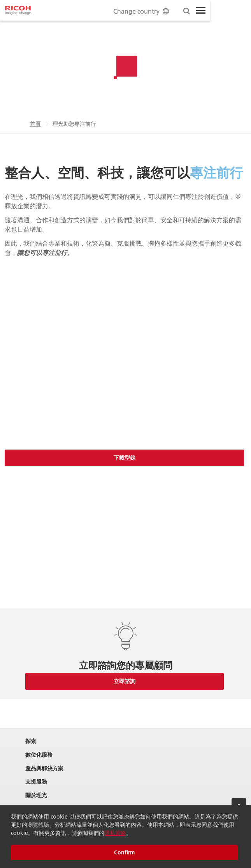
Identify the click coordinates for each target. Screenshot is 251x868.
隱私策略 (115, 833)
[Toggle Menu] (201, 11)
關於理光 (36, 795)
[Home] (18, 11)
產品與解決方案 (44, 769)
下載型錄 (125, 458)
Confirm (124, 852)
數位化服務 (39, 755)
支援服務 (36, 782)
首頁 (35, 124)
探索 (31, 741)
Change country (142, 11)
